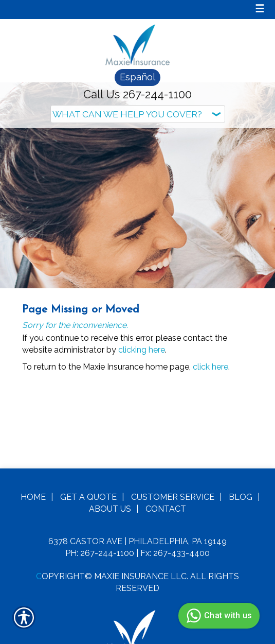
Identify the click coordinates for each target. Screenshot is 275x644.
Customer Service (173, 497)
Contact (166, 509)
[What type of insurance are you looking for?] (138, 114)
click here (210, 367)
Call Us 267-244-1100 (137, 94)
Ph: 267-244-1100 (100, 553)
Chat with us (218, 616)
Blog (241, 497)
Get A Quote (88, 497)
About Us (110, 509)
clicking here (142, 350)
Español (137, 77)
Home (33, 497)
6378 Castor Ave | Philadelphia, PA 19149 (137, 541)
